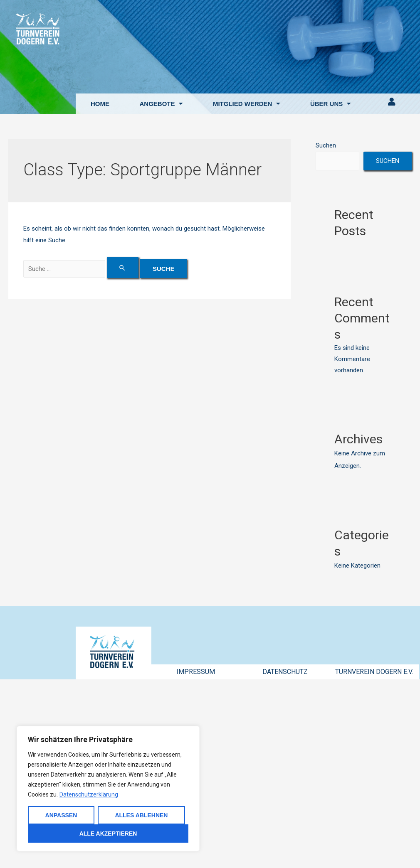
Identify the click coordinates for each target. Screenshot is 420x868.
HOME (100, 104)
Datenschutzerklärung (89, 794)
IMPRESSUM (196, 672)
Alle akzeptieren (108, 834)
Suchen (326, 145)
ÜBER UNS (330, 104)
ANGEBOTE (161, 104)
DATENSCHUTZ (285, 672)
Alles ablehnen (141, 815)
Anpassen (61, 815)
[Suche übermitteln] (123, 268)
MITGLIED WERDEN (247, 104)
